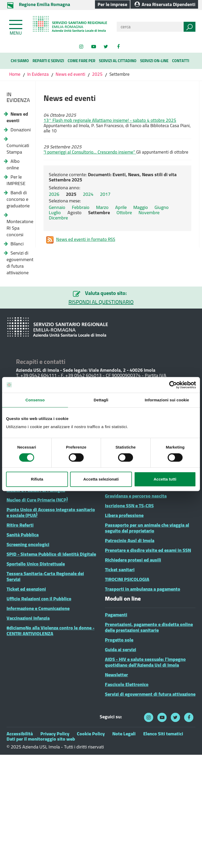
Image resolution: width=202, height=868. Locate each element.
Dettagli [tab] (101, 400)
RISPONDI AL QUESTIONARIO (101, 302)
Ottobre (124, 212)
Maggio (141, 207)
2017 (105, 194)
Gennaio (57, 207)
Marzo (102, 207)
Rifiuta (37, 479)
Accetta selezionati (101, 479)
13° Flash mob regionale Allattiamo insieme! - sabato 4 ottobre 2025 (110, 120)
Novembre (149, 212)
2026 (54, 194)
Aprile (121, 207)
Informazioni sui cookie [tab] (167, 400)
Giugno (162, 207)
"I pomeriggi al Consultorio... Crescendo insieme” (90, 152)
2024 (88, 194)
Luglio (55, 212)
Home (15, 74)
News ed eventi (70, 74)
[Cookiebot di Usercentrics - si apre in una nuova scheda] (173, 385)
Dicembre (58, 218)
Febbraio (81, 207)
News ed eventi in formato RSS (81, 240)
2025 (97, 74)
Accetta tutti (165, 479)
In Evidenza (38, 74)
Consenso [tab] (35, 400)
